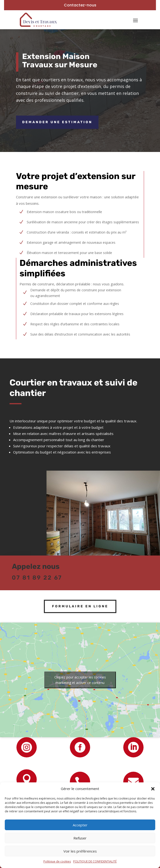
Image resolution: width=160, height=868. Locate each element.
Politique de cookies (57, 861)
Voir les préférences (80, 851)
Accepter (80, 825)
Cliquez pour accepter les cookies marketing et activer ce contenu (80, 680)
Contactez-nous (80, 5)
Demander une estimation (57, 122)
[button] (153, 789)
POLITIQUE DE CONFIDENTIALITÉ (95, 861)
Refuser (80, 838)
